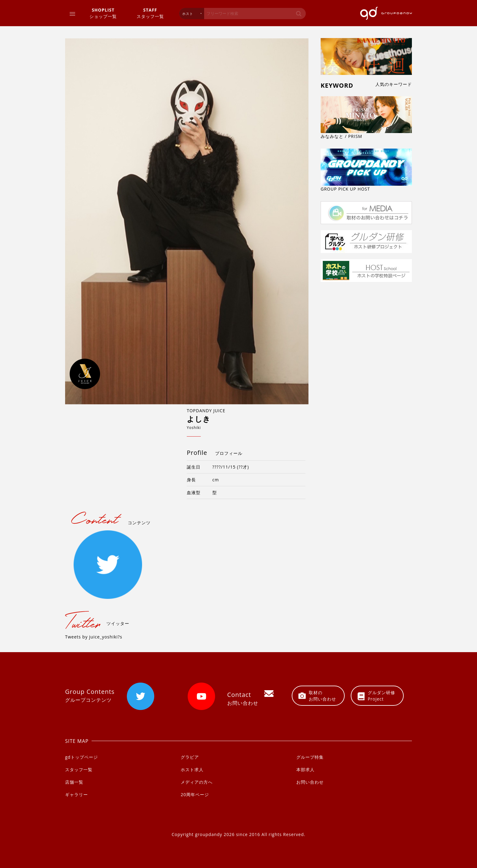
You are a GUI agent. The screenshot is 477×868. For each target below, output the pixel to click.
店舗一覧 (74, 782)
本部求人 (305, 770)
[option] (187, 221)
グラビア (190, 757)
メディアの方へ (197, 782)
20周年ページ (195, 794)
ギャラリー (77, 794)
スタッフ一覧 (150, 13)
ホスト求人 (192, 770)
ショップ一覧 (103, 13)
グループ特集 (310, 757)
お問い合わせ (310, 782)
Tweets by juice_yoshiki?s (94, 637)
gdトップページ (82, 757)
